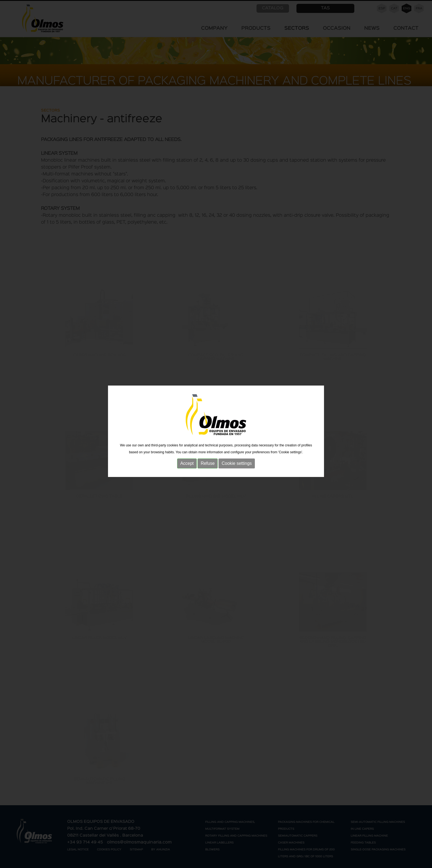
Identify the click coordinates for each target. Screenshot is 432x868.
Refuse (208, 459)
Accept (187, 459)
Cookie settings (237, 459)
